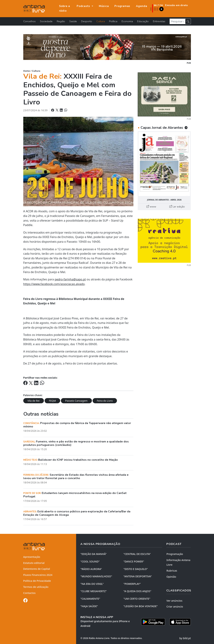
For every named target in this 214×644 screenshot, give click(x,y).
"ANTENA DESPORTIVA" (138, 576)
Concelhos (29, 21)
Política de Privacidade (37, 581)
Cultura (101, 21)
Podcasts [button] (84, 6)
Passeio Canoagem (76, 401)
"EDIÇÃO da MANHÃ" (93, 554)
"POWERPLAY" (132, 584)
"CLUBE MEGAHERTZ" (93, 591)
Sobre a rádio (65, 8)
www (151, 207)
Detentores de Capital (37, 569)
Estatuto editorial (34, 563)
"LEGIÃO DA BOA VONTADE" (140, 606)
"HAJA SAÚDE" (89, 606)
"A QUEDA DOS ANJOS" (137, 591)
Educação (143, 21)
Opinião (171, 577)
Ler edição (177, 207)
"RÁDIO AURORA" (91, 569)
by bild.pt (185, 638)
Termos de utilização (36, 587)
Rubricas (172, 571)
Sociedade (46, 21)
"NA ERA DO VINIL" (92, 584)
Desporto (87, 21)
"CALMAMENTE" (90, 599)
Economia (127, 21)
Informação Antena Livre (178, 562)
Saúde (73, 21)
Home (27, 71)
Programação (175, 554)
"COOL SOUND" (90, 561)
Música (104, 6)
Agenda (142, 6)
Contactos (29, 593)
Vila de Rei (34, 401)
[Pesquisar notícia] (177, 21)
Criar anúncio (175, 607)
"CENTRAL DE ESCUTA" (137, 554)
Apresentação (32, 557)
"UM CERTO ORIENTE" (137, 599)
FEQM (52, 401)
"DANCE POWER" (134, 561)
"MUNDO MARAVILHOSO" (96, 576)
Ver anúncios (174, 601)
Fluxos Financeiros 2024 (38, 575)
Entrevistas (159, 21)
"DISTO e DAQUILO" (136, 569)
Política (113, 21)
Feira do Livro (105, 401)
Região (61, 21)
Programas (122, 6)
